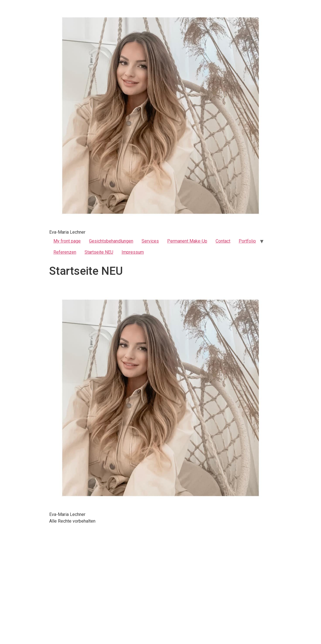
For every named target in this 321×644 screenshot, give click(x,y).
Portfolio (247, 241)
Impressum (133, 252)
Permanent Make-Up (187, 241)
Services (150, 241)
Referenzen (65, 252)
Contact (223, 241)
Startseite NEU (99, 252)
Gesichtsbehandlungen (111, 241)
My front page (67, 241)
